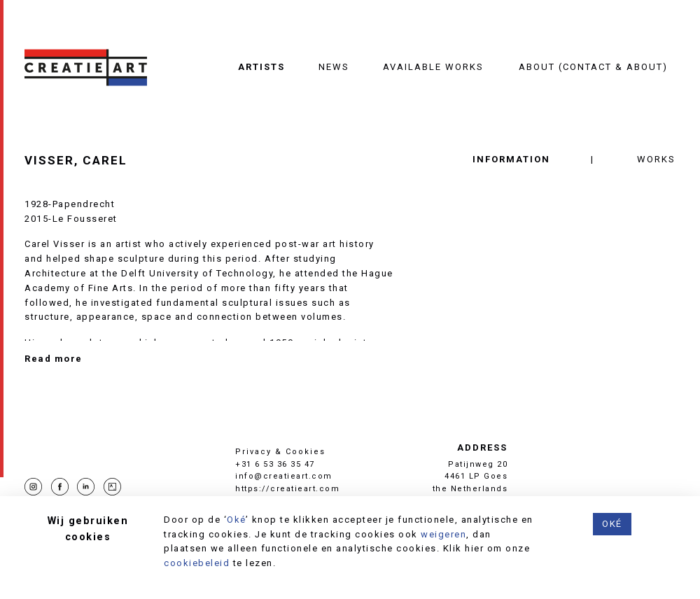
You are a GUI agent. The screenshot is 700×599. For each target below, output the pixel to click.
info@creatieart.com (284, 476)
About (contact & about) (593, 67)
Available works (433, 67)
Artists (261, 67)
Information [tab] (511, 159)
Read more (54, 359)
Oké (236, 520)
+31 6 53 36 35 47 (275, 464)
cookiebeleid (197, 563)
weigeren (443, 534)
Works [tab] (656, 159)
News (334, 67)
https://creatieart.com (287, 489)
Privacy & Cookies (280, 452)
